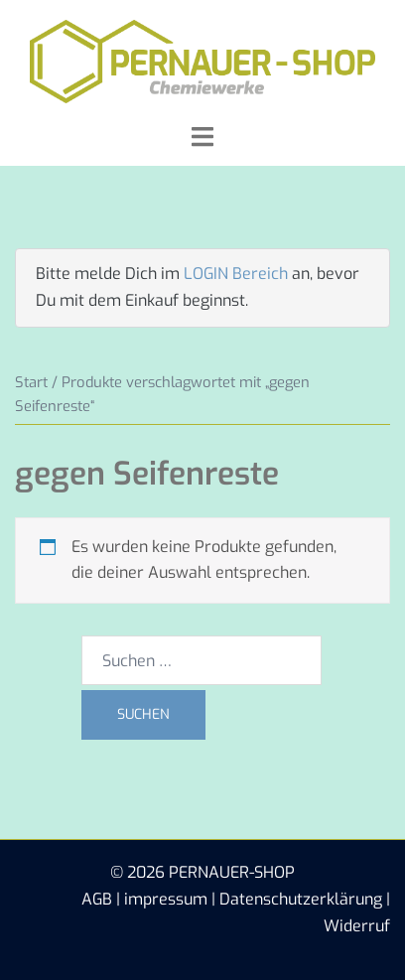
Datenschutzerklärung (301, 899)
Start (31, 382)
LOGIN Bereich (236, 274)
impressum (166, 899)
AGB (97, 899)
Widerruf (357, 926)
